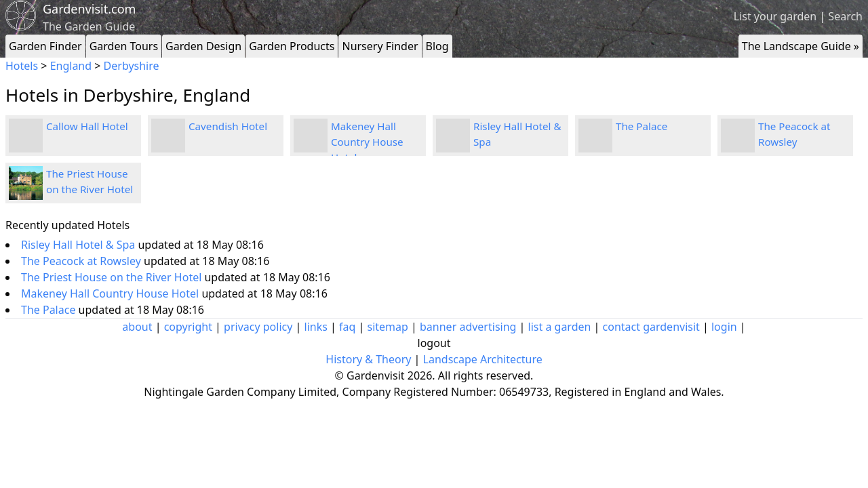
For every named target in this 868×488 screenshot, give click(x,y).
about (137, 327)
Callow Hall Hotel (87, 126)
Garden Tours (124, 46)
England (71, 66)
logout (434, 343)
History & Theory (368, 359)
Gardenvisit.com (89, 9)
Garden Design (203, 46)
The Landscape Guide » (801, 46)
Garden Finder (45, 46)
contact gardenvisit (651, 327)
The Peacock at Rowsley (82, 261)
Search (845, 16)
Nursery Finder (380, 46)
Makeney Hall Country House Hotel (367, 142)
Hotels (22, 66)
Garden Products (292, 46)
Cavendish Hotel (228, 126)
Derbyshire (132, 66)
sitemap (388, 327)
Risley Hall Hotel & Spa (79, 245)
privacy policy (258, 327)
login (724, 327)
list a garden (560, 327)
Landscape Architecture (483, 359)
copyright (188, 327)
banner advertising (468, 327)
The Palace (642, 126)
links (316, 327)
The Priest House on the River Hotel (113, 277)
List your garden (775, 16)
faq (347, 327)
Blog (437, 46)
